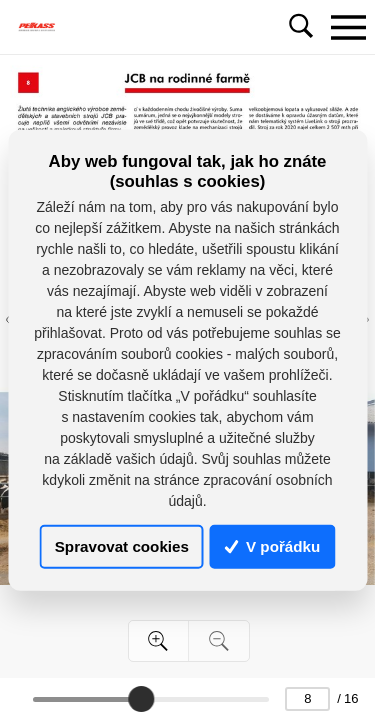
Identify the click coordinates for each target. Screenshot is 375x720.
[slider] (141, 699)
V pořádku (273, 546)
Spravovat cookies (122, 546)
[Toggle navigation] (348, 27)
